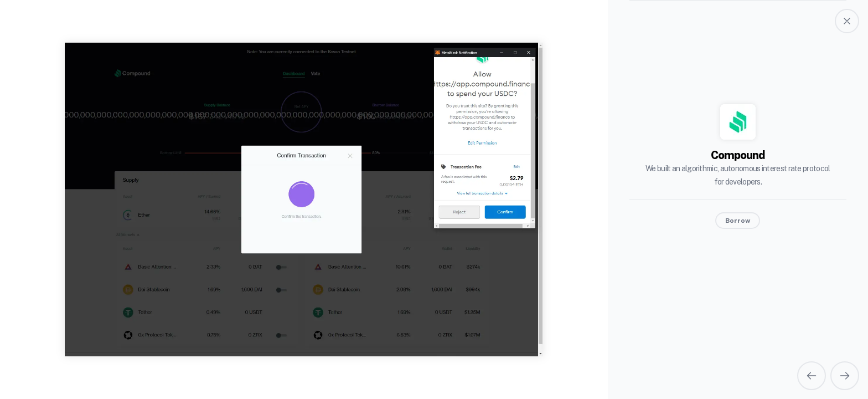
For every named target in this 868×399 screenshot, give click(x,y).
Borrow (738, 221)
